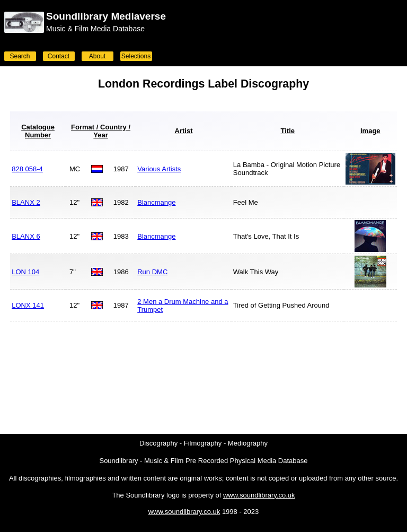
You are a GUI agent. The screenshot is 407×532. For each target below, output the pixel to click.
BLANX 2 (26, 202)
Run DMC (152, 272)
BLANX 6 (26, 236)
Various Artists (159, 169)
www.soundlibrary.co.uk (259, 495)
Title (288, 131)
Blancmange (156, 202)
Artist (184, 131)
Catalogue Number (38, 131)
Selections (136, 56)
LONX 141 (28, 305)
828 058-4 (27, 169)
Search (20, 56)
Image (370, 131)
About (97, 56)
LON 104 (25, 272)
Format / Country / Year (101, 131)
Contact (59, 56)
